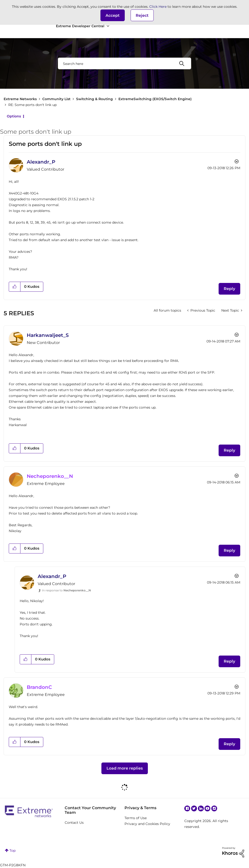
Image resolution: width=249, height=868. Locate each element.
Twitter (194, 808)
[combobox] (124, 63)
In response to (66, 590)
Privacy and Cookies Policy (147, 824)
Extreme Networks (20, 99)
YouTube (207, 808)
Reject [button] (142, 15)
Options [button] (14, 116)
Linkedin (201, 808)
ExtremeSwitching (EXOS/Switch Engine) (155, 99)
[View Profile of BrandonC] (39, 687)
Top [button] (13, 850)
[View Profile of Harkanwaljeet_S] (48, 335)
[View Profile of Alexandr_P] (41, 162)
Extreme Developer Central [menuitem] (80, 26)
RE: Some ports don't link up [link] (32, 105)
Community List (56, 99)
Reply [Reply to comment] (229, 450)
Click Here (158, 7)
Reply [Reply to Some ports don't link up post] (229, 289)
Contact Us (74, 823)
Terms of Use (136, 818)
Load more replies (125, 768)
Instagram (214, 808)
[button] (113, 15)
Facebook (187, 808)
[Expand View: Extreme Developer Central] (108, 26)
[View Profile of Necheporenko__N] (50, 476)
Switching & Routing (94, 99)
